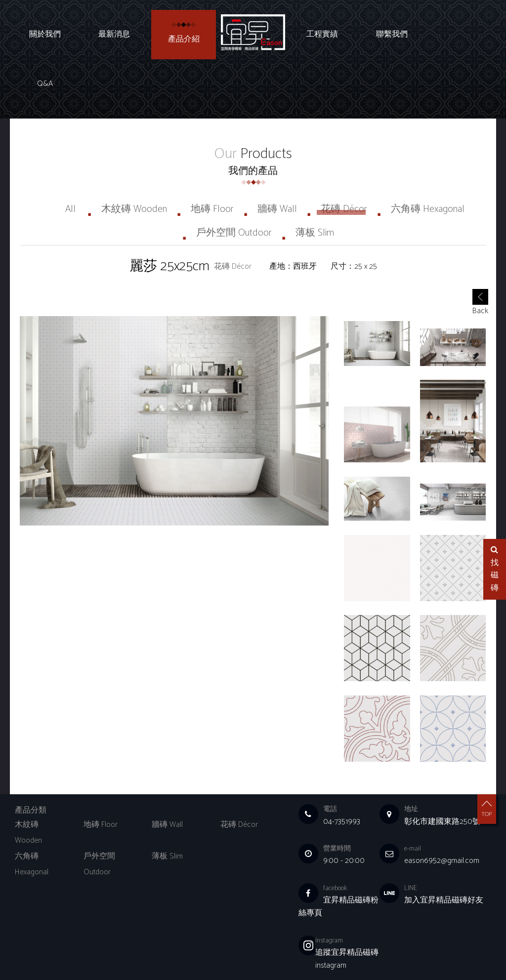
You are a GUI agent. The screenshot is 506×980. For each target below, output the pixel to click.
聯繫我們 (392, 35)
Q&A (461, 35)
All (70, 160)
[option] (174, 371)
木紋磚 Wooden (134, 160)
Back (480, 255)
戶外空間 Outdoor (234, 184)
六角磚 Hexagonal (428, 160)
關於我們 (45, 35)
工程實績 (322, 35)
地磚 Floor (212, 160)
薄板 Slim (315, 184)
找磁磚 (495, 570)
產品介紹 (184, 40)
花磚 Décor (344, 160)
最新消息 (114, 35)
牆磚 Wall (277, 160)
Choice (189, 958)
